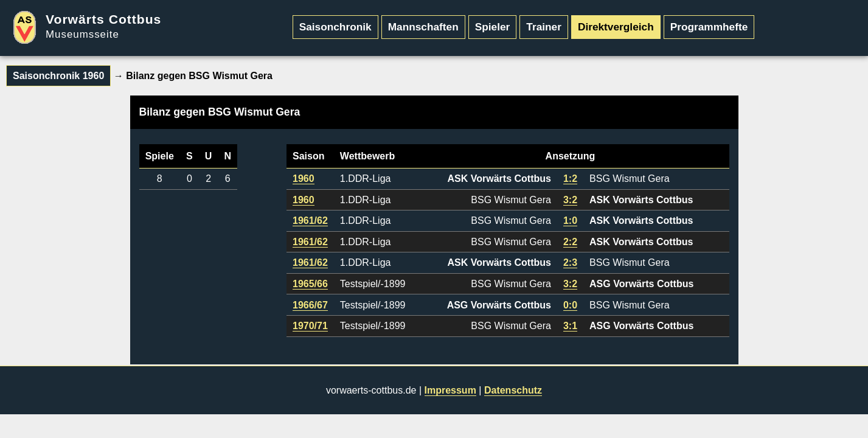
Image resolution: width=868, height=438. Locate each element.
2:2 (570, 242)
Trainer (544, 27)
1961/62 (310, 221)
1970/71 (310, 326)
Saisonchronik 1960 (58, 76)
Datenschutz (513, 390)
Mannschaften (423, 27)
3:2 (570, 200)
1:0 (570, 221)
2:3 (570, 262)
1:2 (570, 179)
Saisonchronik (335, 27)
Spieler (493, 27)
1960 (304, 179)
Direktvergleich (616, 27)
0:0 (570, 305)
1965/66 (310, 284)
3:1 (570, 326)
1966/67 (310, 305)
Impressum (450, 390)
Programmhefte (709, 27)
